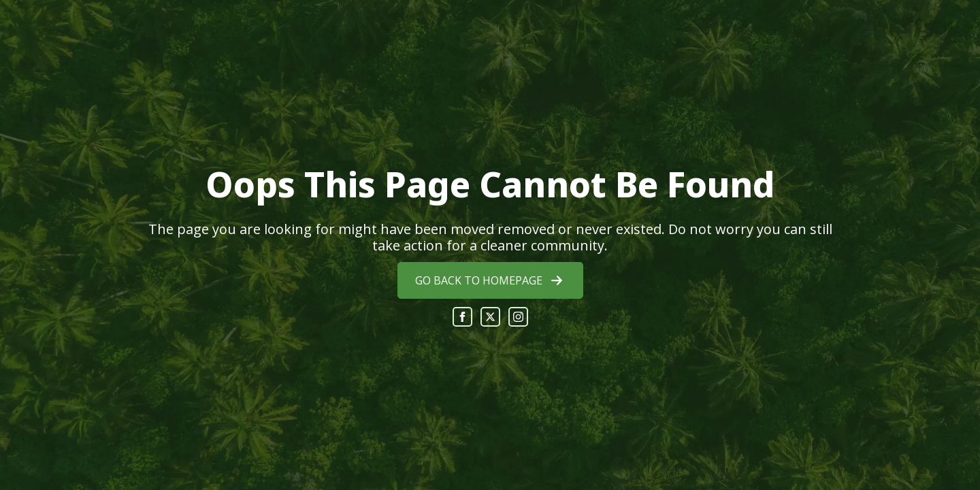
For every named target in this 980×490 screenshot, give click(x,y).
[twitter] (490, 317)
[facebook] (462, 317)
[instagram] (518, 317)
